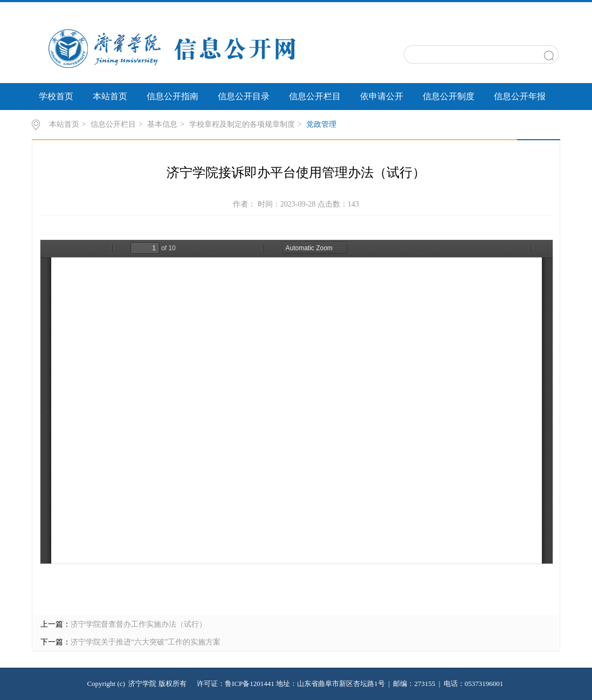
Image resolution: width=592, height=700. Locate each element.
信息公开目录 (244, 96)
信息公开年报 (520, 96)
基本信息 (162, 124)
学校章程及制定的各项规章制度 (242, 124)
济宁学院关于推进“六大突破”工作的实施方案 (146, 642)
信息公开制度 (449, 96)
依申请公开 (382, 96)
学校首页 (56, 96)
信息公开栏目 (315, 96)
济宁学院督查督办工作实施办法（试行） (139, 624)
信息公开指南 (173, 96)
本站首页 (110, 96)
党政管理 (321, 124)
